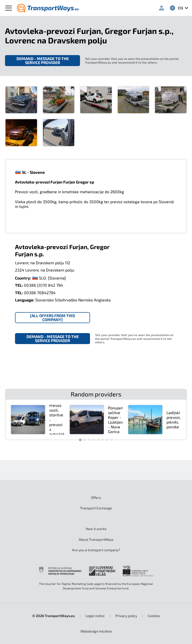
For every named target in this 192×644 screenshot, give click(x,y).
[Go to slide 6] (103, 440)
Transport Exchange (96, 508)
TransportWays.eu (60, 616)
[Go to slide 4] (94, 440)
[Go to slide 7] (107, 440)
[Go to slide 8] (112, 440)
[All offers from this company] (52, 318)
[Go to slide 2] (85, 440)
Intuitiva (96, 631)
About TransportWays (96, 539)
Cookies (154, 616)
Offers (96, 498)
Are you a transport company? (96, 550)
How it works (96, 529)
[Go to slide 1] (80, 440)
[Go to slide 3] (89, 440)
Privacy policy (126, 616)
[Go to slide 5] (98, 440)
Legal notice (95, 616)
